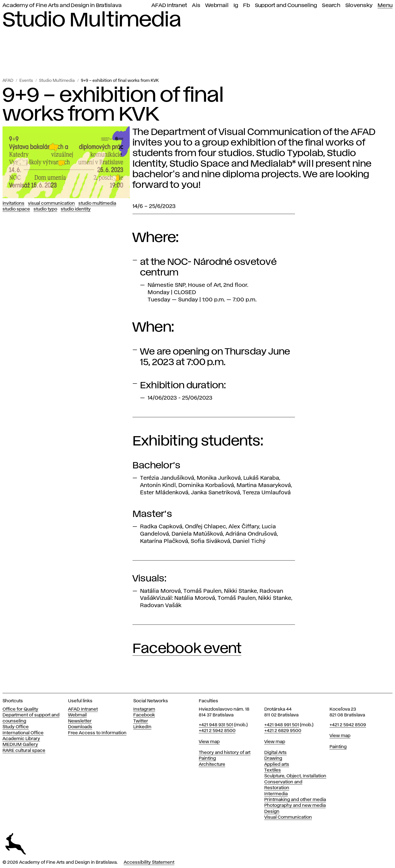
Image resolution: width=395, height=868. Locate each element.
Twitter (141, 721)
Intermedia (276, 794)
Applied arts (277, 765)
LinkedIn (142, 727)
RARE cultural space (24, 751)
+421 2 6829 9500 (283, 731)
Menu (385, 5)
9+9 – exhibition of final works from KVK (120, 81)
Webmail (217, 5)
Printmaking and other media (295, 800)
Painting (207, 758)
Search (331, 5)
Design (272, 812)
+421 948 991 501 (282, 725)
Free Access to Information (97, 733)
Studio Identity (76, 209)
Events (26, 81)
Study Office (16, 727)
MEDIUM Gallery (20, 745)
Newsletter (80, 721)
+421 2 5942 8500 (217, 731)
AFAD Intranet (169, 5)
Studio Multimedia (57, 81)
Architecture (212, 765)
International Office (23, 733)
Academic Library (21, 739)
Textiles (273, 770)
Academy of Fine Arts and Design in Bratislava (62, 5)
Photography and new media (295, 806)
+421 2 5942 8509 (348, 725)
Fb (246, 5)
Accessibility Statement (149, 862)
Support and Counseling (286, 5)
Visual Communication (51, 203)
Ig (236, 5)
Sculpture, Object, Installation (295, 776)
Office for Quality (20, 709)
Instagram (144, 709)
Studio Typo (45, 209)
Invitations (13, 203)
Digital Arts (275, 753)
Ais (196, 5)
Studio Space (16, 209)
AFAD (8, 81)
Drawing (273, 758)
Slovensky (359, 5)
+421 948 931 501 (216, 725)
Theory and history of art (225, 753)
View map (209, 742)
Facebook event (187, 649)
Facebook (144, 715)
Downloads (80, 727)
